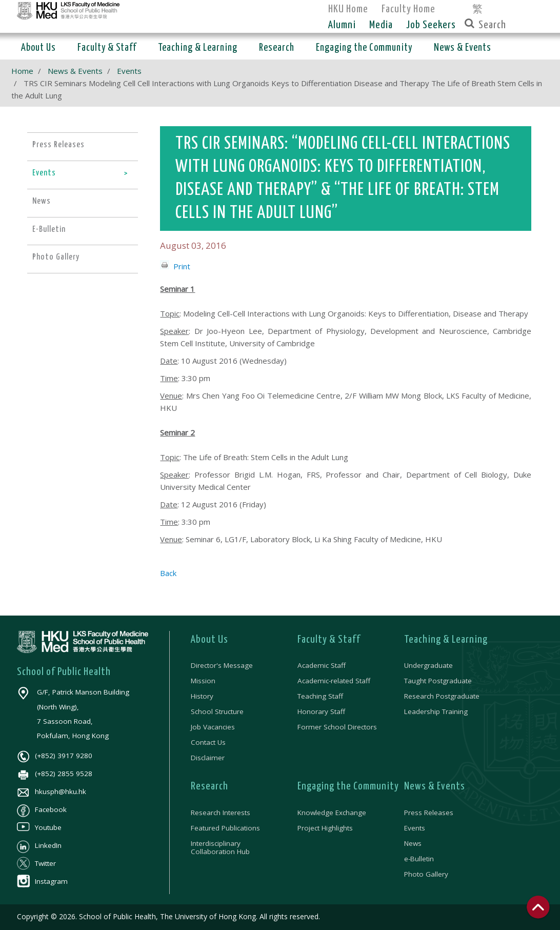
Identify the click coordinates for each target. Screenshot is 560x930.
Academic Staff (322, 665)
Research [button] (277, 48)
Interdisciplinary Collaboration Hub (220, 847)
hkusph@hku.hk (52, 792)
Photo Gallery (426, 874)
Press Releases (429, 813)
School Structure (217, 711)
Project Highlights (325, 828)
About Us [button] (38, 48)
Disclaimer (208, 758)
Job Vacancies (213, 727)
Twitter (36, 863)
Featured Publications (225, 828)
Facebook (42, 809)
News (413, 843)
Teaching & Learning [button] (198, 48)
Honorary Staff (321, 711)
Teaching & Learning (446, 640)
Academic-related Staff (334, 681)
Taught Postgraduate (438, 681)
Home (22, 71)
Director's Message (222, 665)
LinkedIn (39, 845)
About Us (209, 640)
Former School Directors (337, 727)
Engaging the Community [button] (364, 48)
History (202, 696)
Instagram (42, 881)
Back (168, 573)
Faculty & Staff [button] (107, 48)
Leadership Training (436, 711)
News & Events (75, 71)
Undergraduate (428, 665)
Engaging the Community (348, 786)
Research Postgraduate (442, 696)
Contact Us (208, 742)
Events (129, 71)
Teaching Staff (320, 696)
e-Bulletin (419, 859)
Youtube (39, 827)
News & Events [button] (463, 48)
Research (209, 786)
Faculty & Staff (329, 640)
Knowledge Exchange (332, 813)
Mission (203, 681)
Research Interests (221, 813)
